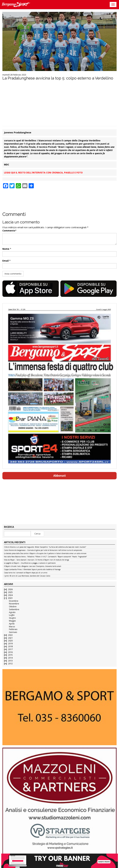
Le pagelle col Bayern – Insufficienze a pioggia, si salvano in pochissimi (30, 563)
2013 (10, 661)
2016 (10, 652)
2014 (10, 658)
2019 (10, 644)
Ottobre (13, 607)
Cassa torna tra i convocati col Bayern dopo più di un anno (26, 573)
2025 (10, 592)
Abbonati (60, 476)
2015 (10, 655)
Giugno (12, 618)
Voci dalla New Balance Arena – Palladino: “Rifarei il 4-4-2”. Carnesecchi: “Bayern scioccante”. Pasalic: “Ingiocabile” (45, 557)
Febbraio (13, 629)
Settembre (14, 609)
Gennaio (13, 632)
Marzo (12, 627)
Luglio (12, 615)
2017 (10, 649)
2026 (10, 589)
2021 (10, 638)
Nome (6, 249)
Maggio (12, 621)
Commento (9, 231)
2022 (10, 635)
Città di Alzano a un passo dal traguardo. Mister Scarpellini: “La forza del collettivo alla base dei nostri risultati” (45, 547)
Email (6, 261)
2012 (10, 664)
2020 (10, 641)
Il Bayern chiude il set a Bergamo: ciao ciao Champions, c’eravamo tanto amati (33, 566)
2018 (10, 646)
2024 (10, 595)
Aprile (12, 624)
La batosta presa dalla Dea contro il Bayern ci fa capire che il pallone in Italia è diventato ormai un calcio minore (45, 554)
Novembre (14, 604)
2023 (10, 598)
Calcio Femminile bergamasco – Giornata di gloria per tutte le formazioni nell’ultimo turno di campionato (43, 550)
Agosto (12, 612)
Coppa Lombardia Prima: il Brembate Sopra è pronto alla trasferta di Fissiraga (32, 570)
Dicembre (14, 601)
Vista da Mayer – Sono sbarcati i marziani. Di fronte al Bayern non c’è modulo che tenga (37, 560)
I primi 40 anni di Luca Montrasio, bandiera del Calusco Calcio (27, 576)
